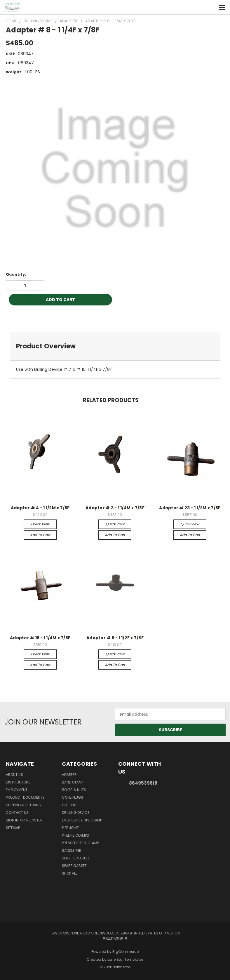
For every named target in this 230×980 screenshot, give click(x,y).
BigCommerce (126, 952)
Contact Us (17, 813)
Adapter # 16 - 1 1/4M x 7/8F (40, 638)
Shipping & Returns (23, 805)
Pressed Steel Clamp (80, 843)
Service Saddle (76, 858)
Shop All (69, 873)
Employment (17, 790)
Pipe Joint (70, 828)
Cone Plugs (73, 797)
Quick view (40, 524)
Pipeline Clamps (75, 835)
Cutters (70, 805)
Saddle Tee (71, 850)
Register (34, 820)
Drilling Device (76, 813)
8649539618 (143, 783)
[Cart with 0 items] (211, 7)
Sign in (13, 820)
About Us (14, 775)
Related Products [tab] (111, 400)
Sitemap (13, 828)
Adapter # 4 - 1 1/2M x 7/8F (40, 508)
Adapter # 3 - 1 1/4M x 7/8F (115, 508)
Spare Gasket (74, 866)
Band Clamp (73, 782)
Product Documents (25, 797)
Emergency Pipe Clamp (82, 820)
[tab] (115, 346)
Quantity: (16, 274)
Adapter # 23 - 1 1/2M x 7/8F (190, 508)
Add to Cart (40, 535)
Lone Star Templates (126, 959)
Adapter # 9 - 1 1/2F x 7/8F (115, 638)
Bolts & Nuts (74, 790)
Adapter (69, 775)
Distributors (18, 782)
